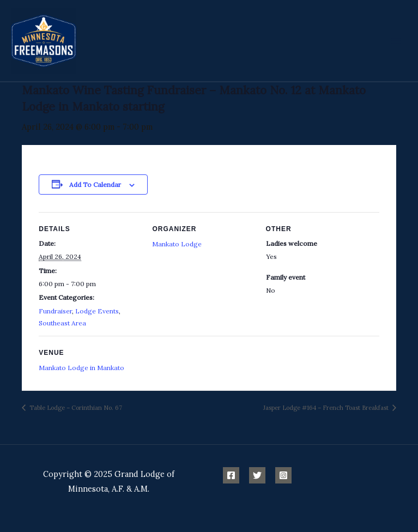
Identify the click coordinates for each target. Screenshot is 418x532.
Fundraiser (55, 311)
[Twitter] (257, 475)
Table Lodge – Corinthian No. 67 (75, 408)
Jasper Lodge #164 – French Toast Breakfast (327, 408)
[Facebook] (231, 475)
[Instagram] (283, 475)
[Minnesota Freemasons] (44, 41)
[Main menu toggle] (396, 40)
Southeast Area (62, 323)
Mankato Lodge (177, 244)
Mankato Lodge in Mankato (81, 368)
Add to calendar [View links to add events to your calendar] (95, 185)
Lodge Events (97, 311)
